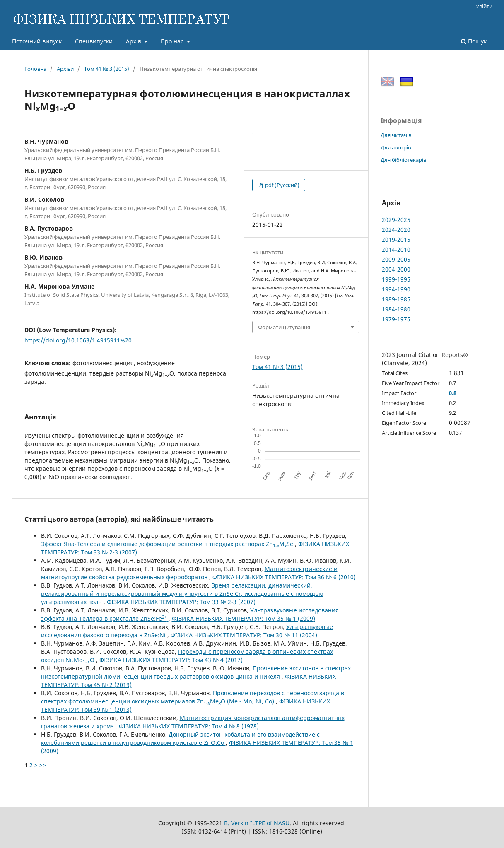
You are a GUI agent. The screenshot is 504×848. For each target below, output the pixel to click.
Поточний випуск (37, 41)
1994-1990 (396, 289)
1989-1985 (396, 299)
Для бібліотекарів (403, 160)
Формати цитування (284, 327)
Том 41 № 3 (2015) (107, 69)
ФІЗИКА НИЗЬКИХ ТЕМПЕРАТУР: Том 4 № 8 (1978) (189, 726)
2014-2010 (396, 249)
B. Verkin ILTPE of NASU (257, 823)
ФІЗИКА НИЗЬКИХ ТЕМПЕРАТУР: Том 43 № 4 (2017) (171, 660)
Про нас (173, 41)
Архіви (65, 69)
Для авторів (396, 147)
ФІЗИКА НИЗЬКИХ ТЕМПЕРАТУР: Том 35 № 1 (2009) (244, 618)
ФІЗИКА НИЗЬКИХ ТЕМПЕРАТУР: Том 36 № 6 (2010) (284, 577)
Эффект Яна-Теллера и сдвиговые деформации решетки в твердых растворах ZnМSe (168, 544)
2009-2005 (396, 259)
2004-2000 (396, 269)
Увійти (484, 6)
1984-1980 (396, 309)
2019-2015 (396, 240)
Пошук (474, 41)
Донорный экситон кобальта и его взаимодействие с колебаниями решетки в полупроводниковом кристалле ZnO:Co (180, 738)
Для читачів (396, 135)
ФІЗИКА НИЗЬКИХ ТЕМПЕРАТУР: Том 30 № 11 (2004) (244, 635)
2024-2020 (396, 230)
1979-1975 (396, 319)
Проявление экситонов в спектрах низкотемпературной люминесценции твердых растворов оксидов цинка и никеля (196, 672)
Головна (35, 69)
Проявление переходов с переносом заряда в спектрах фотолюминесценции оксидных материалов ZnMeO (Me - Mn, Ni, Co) (193, 697)
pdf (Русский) (282, 185)
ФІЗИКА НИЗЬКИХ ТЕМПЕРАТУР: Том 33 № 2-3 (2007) (181, 602)
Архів (134, 41)
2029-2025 (396, 220)
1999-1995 (396, 279)
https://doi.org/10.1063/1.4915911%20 (78, 340)
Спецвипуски (94, 41)
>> (43, 765)
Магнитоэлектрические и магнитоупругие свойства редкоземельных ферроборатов (189, 573)
